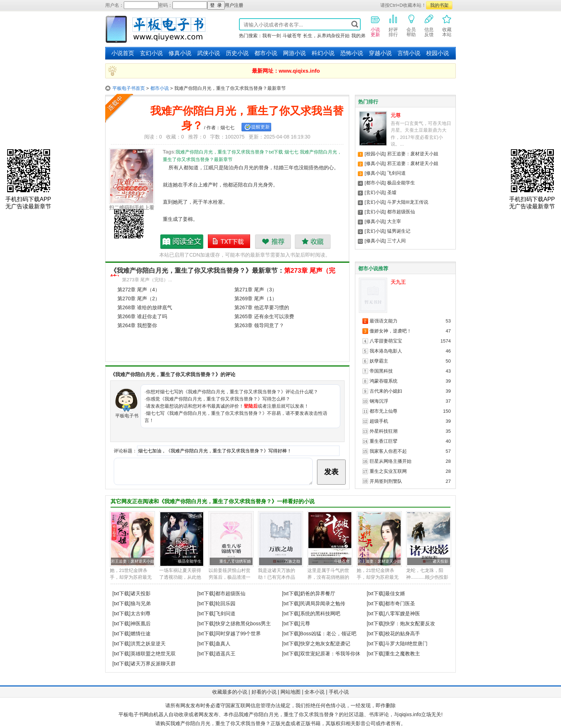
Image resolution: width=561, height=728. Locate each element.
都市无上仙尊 (384, 411)
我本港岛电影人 (386, 351)
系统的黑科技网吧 (320, 613)
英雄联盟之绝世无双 (153, 654)
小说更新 (375, 25)
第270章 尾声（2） (139, 299)
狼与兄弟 (141, 603)
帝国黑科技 (381, 371)
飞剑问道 (396, 173)
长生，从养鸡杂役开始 (326, 36)
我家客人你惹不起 (388, 451)
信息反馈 (429, 25)
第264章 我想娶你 (137, 325)
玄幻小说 (151, 53)
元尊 (396, 115)
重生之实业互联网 (388, 471)
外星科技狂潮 (384, 431)
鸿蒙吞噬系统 (384, 381)
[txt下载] (121, 593)
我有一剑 (272, 36)
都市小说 (266, 53)
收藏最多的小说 (230, 692)
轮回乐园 (225, 603)
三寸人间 (396, 241)
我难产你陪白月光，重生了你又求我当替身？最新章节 (182, 242)
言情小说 (409, 53)
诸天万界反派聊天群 (153, 664)
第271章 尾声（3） (256, 290)
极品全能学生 (401, 183)
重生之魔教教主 (403, 654)
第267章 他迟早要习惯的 (262, 307)
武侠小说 (209, 53)
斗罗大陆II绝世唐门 (406, 644)
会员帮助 (411, 25)
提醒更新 (260, 127)
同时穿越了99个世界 (238, 634)
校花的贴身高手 (403, 634)
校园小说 (438, 53)
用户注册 (234, 5)
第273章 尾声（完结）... (147, 280)
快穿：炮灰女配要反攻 (410, 623)
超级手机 (379, 421)
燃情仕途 (141, 634)
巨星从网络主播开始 (391, 461)
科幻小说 (323, 53)
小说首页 (123, 53)
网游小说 (294, 53)
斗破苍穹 (292, 36)
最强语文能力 (384, 321)
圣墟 (392, 192)
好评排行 (393, 25)
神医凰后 (141, 623)
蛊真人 (223, 644)
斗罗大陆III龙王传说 (408, 202)
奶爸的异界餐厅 (318, 593)
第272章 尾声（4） (139, 290)
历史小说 (237, 53)
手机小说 (339, 692)
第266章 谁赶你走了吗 (142, 316)
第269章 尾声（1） (256, 299)
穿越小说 (380, 53)
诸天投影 (440, 561)
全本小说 (314, 692)
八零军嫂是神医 (403, 613)
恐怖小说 (352, 53)
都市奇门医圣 (400, 603)
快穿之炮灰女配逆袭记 (325, 644)
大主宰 (394, 221)
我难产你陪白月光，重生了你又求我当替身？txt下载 (229, 242)
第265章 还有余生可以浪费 (264, 316)
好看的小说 (264, 692)
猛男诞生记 (399, 231)
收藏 (313, 242)
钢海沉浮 (379, 401)
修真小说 (180, 53)
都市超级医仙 (401, 212)
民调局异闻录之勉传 (323, 603)
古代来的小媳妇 (386, 391)
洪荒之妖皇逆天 (148, 644)
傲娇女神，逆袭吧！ (391, 331)
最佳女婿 (395, 593)
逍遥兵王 (225, 654)
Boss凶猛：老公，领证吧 (328, 634)
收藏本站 (447, 25)
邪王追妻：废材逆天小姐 (413, 154)
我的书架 (439, 5)
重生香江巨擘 (384, 441)
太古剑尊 (141, 613)
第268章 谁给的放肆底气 (145, 307)
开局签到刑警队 (386, 481)
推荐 (273, 242)
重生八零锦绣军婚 (235, 561)
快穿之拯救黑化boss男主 (243, 623)
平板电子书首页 (129, 88)
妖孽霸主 (379, 361)
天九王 (398, 282)
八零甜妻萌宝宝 (386, 341)
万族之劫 (292, 561)
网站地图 (291, 692)
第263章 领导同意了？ (259, 325)
